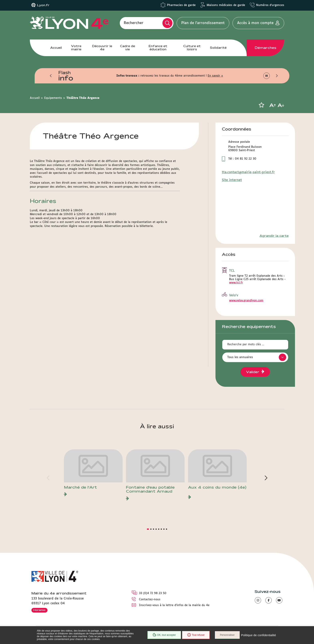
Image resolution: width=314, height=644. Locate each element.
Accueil (56, 48)
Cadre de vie (127, 48)
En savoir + (215, 76)
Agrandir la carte (274, 236)
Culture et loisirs (192, 48)
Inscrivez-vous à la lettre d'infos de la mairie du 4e (174, 605)
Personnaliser (227, 635)
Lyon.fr (43, 5)
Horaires (39, 610)
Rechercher (134, 23)
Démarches (266, 48)
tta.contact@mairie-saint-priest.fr (248, 172)
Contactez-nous (150, 599)
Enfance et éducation (158, 48)
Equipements (53, 98)
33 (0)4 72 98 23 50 (153, 593)
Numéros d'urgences (270, 5)
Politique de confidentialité (259, 635)
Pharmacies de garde (181, 5)
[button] (51, 76)
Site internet (232, 180)
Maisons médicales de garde (226, 5)
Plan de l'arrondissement (203, 23)
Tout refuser (196, 635)
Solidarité (218, 48)
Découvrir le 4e (102, 48)
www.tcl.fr (236, 283)
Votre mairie (76, 48)
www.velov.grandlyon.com (246, 301)
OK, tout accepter (164, 635)
